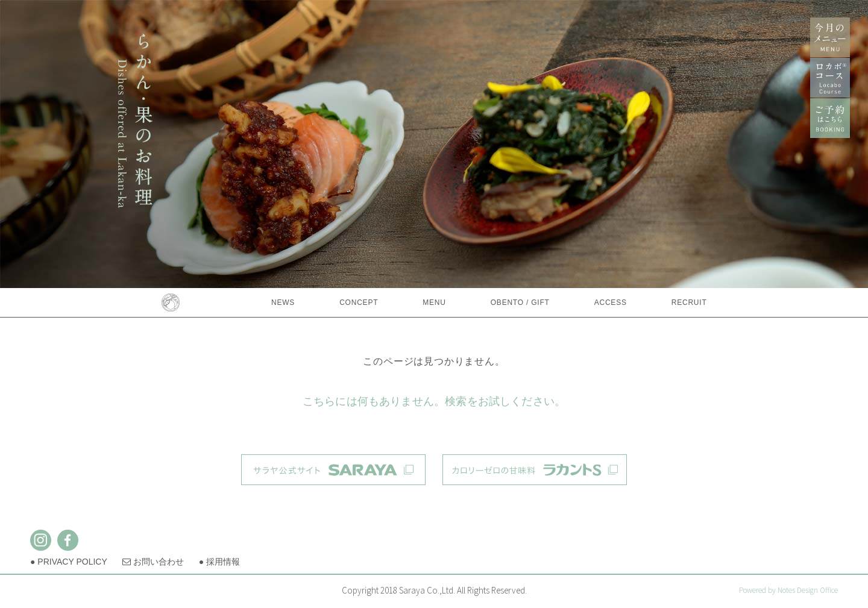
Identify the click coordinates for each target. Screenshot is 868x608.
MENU (434, 302)
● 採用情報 (219, 562)
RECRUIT (689, 302)
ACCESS (611, 302)
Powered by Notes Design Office (788, 590)
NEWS (283, 302)
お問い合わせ (153, 562)
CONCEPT (359, 302)
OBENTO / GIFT (520, 302)
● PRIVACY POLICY (69, 562)
